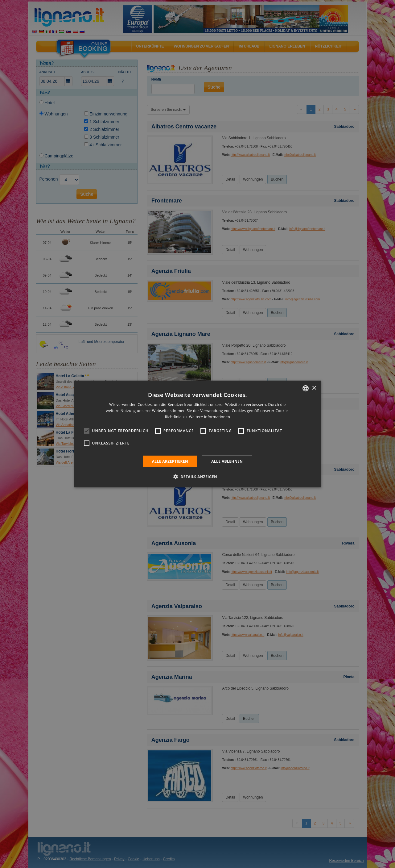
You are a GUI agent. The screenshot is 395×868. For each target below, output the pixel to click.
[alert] (197, 434)
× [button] (314, 388)
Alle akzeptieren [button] (170, 461)
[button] (197, 477)
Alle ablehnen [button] (227, 461)
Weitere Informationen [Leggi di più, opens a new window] (210, 417)
